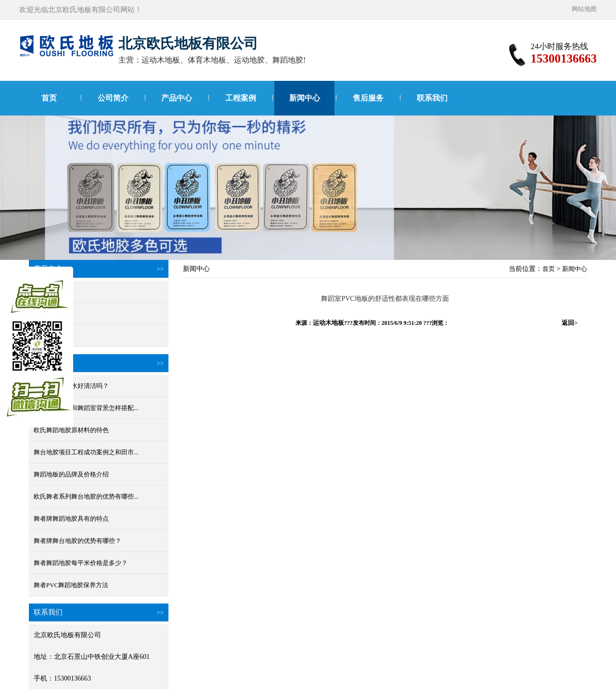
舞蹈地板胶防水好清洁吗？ (71, 386)
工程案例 (241, 98)
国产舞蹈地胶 (52, 314)
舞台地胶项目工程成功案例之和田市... (86, 452)
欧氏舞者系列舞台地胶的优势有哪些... (86, 496)
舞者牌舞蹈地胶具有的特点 (71, 519)
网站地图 (584, 9)
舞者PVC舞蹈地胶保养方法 (71, 585)
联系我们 (432, 98)
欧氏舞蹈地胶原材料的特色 (71, 430)
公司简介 (113, 98)
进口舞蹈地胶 (52, 291)
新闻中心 (305, 98)
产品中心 (177, 98)
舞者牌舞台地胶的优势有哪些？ (77, 541)
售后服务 (368, 98)
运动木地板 (328, 323)
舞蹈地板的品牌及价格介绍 (71, 474)
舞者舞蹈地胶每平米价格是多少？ (81, 563)
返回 (570, 323)
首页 (49, 98)
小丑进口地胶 (52, 336)
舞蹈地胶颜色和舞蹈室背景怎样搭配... (86, 408)
